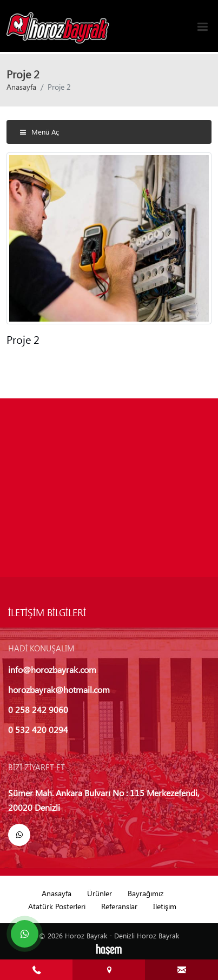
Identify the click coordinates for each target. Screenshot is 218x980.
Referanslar (119, 906)
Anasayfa (21, 86)
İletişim (165, 906)
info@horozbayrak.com (52, 669)
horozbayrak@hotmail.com (59, 689)
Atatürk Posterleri (57, 906)
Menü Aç (39, 132)
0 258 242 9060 (38, 709)
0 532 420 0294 (38, 729)
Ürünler (100, 893)
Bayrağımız (146, 893)
